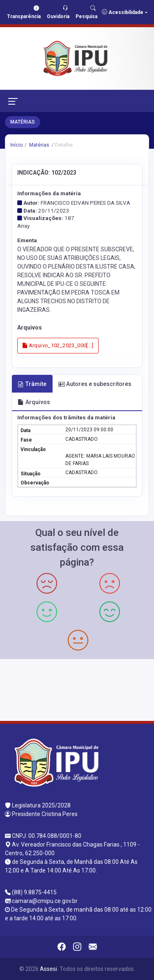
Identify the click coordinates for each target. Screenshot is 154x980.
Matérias (39, 145)
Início (16, 145)
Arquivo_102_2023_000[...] (58, 345)
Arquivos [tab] (34, 402)
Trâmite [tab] (32, 384)
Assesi (48, 969)
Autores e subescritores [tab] (95, 384)
